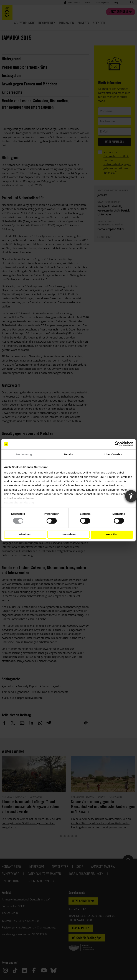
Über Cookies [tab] (113, 454)
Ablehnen (25, 534)
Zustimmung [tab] (24, 454)
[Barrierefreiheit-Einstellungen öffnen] (131, 496)
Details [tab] (68, 454)
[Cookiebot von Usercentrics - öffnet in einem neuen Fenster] (117, 444)
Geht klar (112, 534)
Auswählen (68, 534)
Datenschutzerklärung (19, 502)
